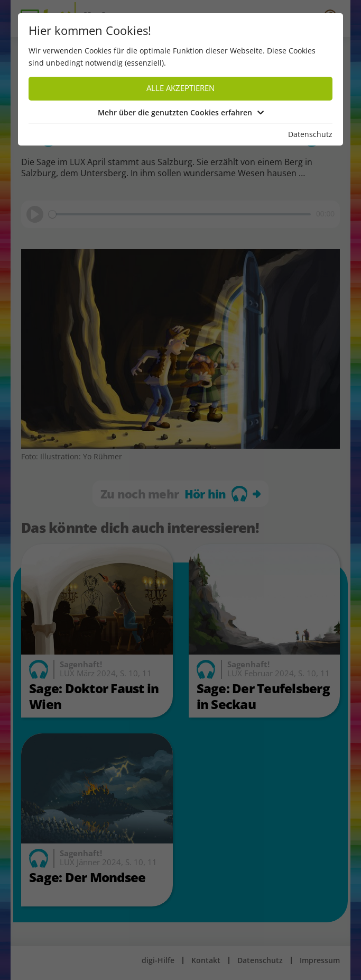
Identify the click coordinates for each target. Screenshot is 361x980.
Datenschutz (310, 134)
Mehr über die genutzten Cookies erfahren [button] (181, 112)
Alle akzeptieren (181, 88)
